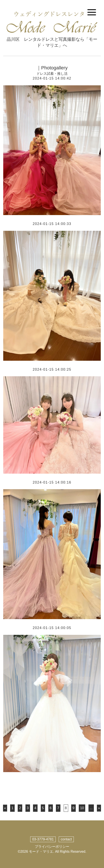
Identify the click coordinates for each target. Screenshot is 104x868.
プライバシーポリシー (52, 847)
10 (82, 808)
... (91, 808)
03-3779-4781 (43, 839)
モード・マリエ (41, 852)
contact (66, 839)
